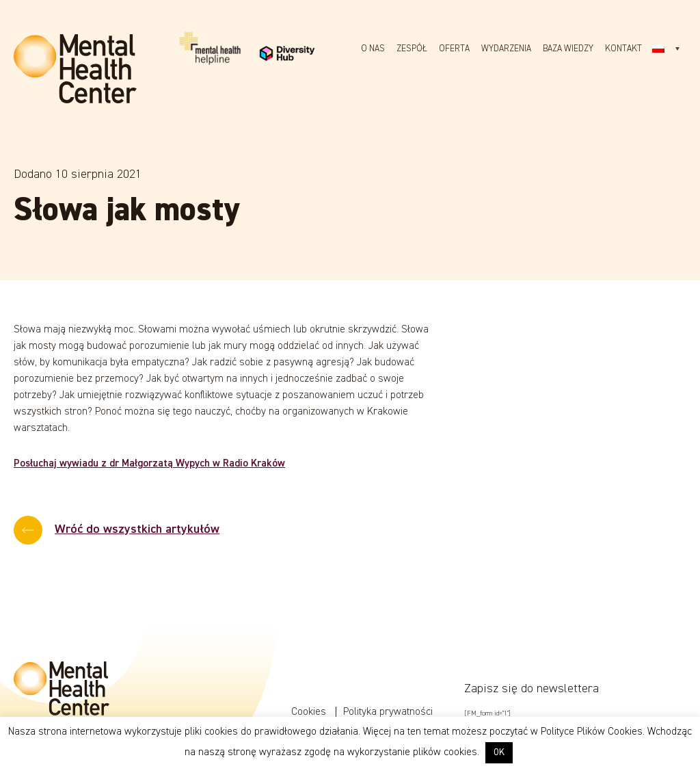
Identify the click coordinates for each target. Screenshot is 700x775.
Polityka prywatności (388, 712)
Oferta (454, 49)
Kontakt (623, 49)
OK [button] (499, 753)
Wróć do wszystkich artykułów (137, 529)
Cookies (310, 712)
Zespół (412, 49)
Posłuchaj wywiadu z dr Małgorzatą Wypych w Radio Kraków (149, 463)
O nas (373, 49)
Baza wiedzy (568, 49)
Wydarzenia (506, 49)
